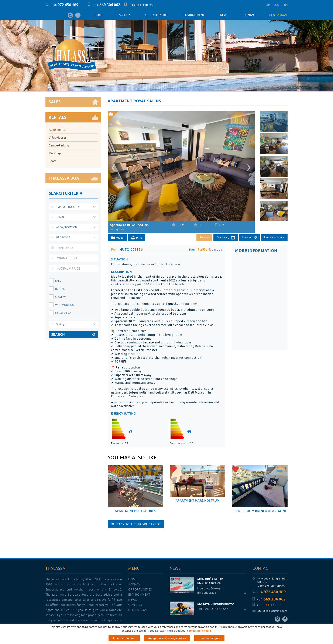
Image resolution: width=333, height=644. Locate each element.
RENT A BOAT (278, 15)
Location (249, 238)
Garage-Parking (59, 145)
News (224, 15)
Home (99, 15)
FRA (285, 5)
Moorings (55, 153)
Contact (250, 15)
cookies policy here (199, 631)
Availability (226, 238)
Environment (194, 15)
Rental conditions (274, 237)
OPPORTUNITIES (157, 15)
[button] (113, 166)
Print (137, 238)
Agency (124, 15)
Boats (52, 161)
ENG (276, 5)
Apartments (57, 130)
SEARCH (73, 335)
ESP (268, 5)
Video (117, 238)
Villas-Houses (58, 138)
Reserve (204, 237)
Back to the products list (136, 524)
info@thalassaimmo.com (270, 611)
